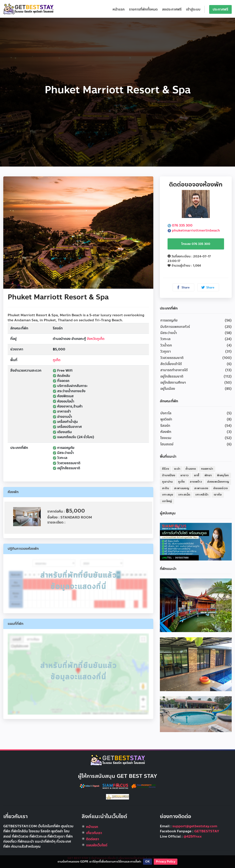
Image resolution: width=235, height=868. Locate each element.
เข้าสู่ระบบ (193, 10)
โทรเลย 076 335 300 (196, 244)
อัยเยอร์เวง (220, 488)
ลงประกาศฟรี (172, 10)
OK (148, 862)
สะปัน (165, 488)
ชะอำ (177, 469)
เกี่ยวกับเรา (94, 833)
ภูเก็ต (57, 360)
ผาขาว (185, 475)
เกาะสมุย (168, 495)
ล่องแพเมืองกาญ (218, 482)
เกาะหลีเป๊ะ (202, 495)
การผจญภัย (169, 320)
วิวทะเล (165, 339)
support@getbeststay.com (195, 826)
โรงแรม (166, 438)
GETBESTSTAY (207, 831)
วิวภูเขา (166, 351)
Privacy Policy (166, 862)
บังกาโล (166, 413)
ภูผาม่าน (167, 482)
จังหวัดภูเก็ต (96, 339)
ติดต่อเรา (93, 839)
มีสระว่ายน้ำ (169, 333)
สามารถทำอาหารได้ (174, 370)
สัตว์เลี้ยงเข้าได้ (171, 364)
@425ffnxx (193, 836)
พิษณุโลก (223, 475)
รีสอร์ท (165, 426)
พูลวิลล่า (166, 419)
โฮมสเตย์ (167, 444)
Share (183, 288)
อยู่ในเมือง (168, 389)
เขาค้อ (218, 495)
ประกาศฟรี (220, 9)
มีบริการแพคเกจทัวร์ (175, 327)
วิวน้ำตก (166, 345)
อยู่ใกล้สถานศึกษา (173, 383)
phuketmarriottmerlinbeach (194, 230)
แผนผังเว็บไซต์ (97, 845)
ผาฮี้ (197, 475)
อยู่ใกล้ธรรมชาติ (172, 376)
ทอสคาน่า (207, 469)
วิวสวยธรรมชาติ (172, 358)
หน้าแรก (119, 10)
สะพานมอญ (182, 488)
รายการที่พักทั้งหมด (143, 10)
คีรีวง (165, 469)
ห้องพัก (166, 432)
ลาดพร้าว (196, 482)
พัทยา (208, 475)
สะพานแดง (201, 488)
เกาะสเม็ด (184, 495)
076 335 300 (180, 225)
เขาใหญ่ (167, 501)
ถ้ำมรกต (191, 469)
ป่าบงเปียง (169, 475)
